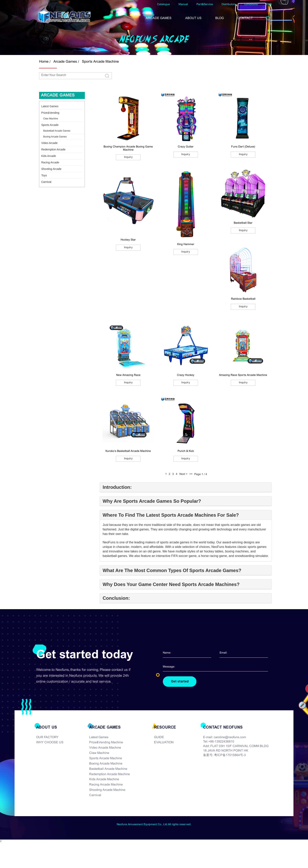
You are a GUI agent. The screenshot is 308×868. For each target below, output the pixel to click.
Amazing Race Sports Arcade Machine (243, 375)
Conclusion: (116, 598)
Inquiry (128, 157)
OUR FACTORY (47, 737)
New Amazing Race (128, 375)
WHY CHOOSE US (50, 743)
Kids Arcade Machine (104, 780)
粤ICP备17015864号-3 (230, 755)
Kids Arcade (49, 156)
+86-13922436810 (221, 742)
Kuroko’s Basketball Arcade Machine (128, 451)
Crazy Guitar (186, 147)
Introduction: (117, 487)
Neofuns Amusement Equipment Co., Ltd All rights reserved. (154, 825)
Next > (183, 474)
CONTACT (245, 18)
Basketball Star (243, 223)
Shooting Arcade (51, 169)
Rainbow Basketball (243, 299)
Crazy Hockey (186, 375)
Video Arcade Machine (105, 748)
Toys (44, 175)
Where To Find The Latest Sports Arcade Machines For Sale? (171, 515)
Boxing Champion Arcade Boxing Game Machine (128, 148)
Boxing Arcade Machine (106, 764)
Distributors (229, 4)
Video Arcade (49, 143)
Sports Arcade (50, 125)
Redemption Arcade (53, 149)
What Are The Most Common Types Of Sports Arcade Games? (172, 570)
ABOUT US (193, 18)
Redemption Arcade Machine (110, 774)
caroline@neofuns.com (230, 737)
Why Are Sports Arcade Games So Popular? (152, 501)
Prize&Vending (50, 113)
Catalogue (164, 4)
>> (191, 474)
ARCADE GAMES (159, 18)
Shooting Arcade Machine (107, 790)
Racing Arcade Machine (106, 785)
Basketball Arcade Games (57, 131)
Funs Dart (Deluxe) (243, 147)
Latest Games (50, 106)
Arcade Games (65, 62)
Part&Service (205, 4)
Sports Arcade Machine (100, 62)
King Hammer (186, 244)
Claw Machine (51, 119)
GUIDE (159, 737)
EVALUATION (164, 743)
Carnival (46, 182)
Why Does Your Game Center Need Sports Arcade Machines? (171, 584)
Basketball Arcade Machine (108, 769)
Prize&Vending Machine (106, 743)
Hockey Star (128, 240)
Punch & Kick (186, 451)
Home (44, 62)
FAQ (269, 4)
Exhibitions (251, 4)
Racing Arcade (50, 162)
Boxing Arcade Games (55, 137)
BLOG (220, 18)
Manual (183, 4)
